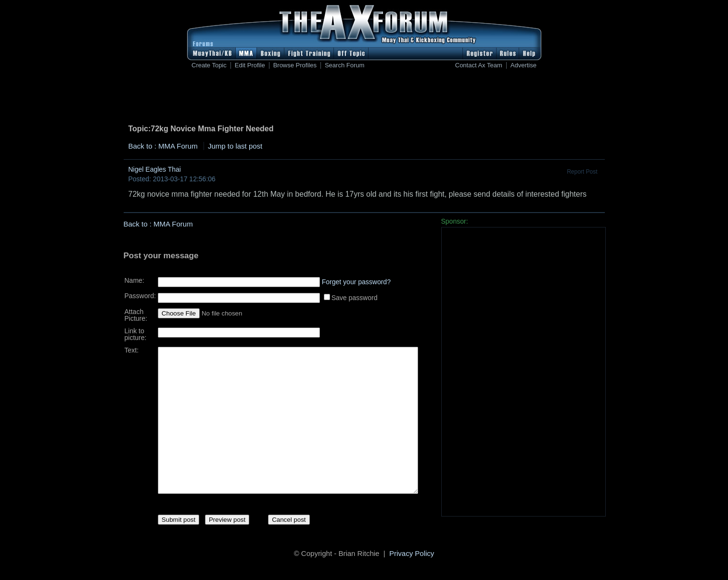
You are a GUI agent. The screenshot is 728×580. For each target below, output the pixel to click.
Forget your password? (356, 278)
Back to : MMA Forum (163, 146)
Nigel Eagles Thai (155, 169)
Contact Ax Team (479, 65)
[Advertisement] (364, 99)
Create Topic (209, 65)
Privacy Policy (412, 555)
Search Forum (345, 65)
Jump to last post (235, 146)
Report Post (582, 172)
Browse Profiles (295, 65)
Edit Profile (250, 65)
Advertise (524, 65)
